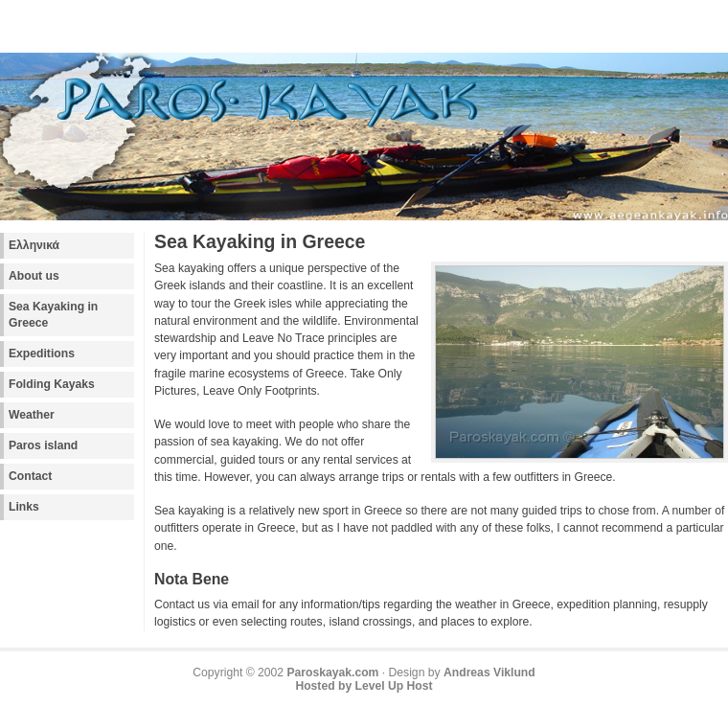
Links (24, 507)
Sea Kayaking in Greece (53, 315)
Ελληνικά (34, 245)
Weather (32, 415)
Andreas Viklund (489, 673)
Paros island (43, 445)
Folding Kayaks (52, 384)
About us (34, 276)
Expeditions (42, 353)
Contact (30, 476)
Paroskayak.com (332, 673)
